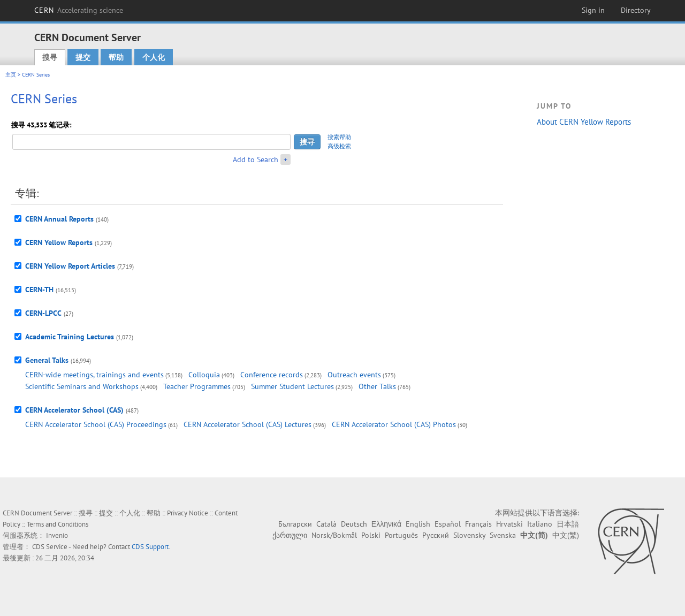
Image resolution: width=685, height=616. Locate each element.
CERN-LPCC (43, 313)
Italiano (540, 524)
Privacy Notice (188, 513)
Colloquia (204, 375)
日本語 (568, 524)
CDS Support (150, 547)
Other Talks (377, 386)
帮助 (116, 57)
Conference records (272, 375)
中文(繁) (566, 535)
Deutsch (354, 524)
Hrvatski (509, 524)
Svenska (503, 535)
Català (326, 524)
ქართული (290, 535)
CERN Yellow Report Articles (70, 266)
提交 (83, 57)
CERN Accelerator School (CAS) (74, 410)
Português (401, 535)
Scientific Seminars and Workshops (82, 386)
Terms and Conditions (58, 524)
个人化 (154, 57)
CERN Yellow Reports (59, 242)
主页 (11, 75)
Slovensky (469, 535)
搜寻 (50, 57)
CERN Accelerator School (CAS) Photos (394, 424)
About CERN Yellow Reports (584, 122)
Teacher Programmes (197, 386)
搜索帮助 (339, 137)
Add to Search (256, 159)
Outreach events (354, 375)
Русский (436, 535)
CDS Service (50, 547)
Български (295, 524)
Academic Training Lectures (70, 337)
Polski (371, 535)
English (418, 524)
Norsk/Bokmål (334, 535)
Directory (636, 10)
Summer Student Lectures (292, 386)
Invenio (57, 535)
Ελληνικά (386, 524)
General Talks (47, 360)
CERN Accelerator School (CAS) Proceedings (96, 424)
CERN (79, 10)
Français (478, 524)
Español (448, 524)
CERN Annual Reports (59, 219)
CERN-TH (39, 290)
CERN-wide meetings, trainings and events (94, 375)
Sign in (593, 10)
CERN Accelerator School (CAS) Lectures (248, 424)
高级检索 (339, 146)
